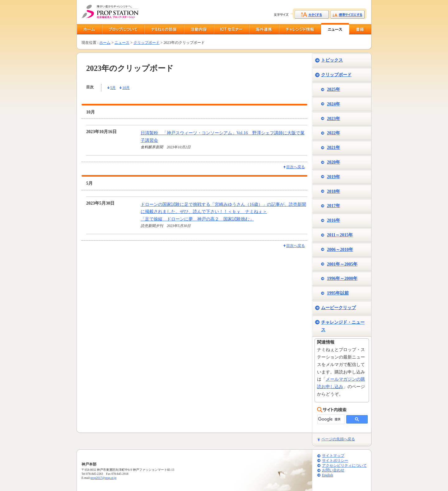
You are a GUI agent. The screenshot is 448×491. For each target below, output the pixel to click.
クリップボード (147, 43)
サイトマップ (333, 456)
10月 (126, 88)
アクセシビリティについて (344, 466)
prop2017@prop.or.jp (103, 478)
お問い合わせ (333, 470)
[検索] (331, 419)
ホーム (105, 43)
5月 (113, 88)
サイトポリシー (335, 461)
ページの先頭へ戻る (338, 439)
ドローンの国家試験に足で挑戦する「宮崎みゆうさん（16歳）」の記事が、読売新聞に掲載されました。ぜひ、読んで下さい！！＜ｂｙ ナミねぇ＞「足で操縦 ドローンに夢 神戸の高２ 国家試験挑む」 (223, 212)
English (327, 475)
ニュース (122, 43)
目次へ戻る (296, 167)
